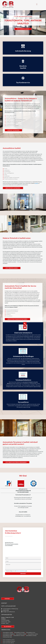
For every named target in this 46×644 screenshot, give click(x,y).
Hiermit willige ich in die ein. (17, 571)
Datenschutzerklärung (21, 571)
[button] (37, 4)
